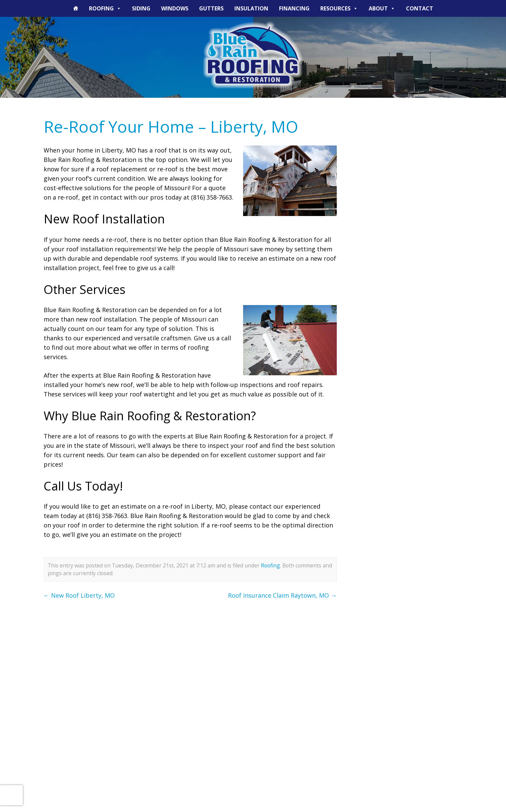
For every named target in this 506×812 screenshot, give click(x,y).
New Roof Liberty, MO (79, 595)
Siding (141, 8)
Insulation (251, 8)
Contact (420, 8)
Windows (175, 8)
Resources (339, 8)
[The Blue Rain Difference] (76, 8)
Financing (294, 8)
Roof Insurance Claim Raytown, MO (282, 595)
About (382, 8)
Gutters (211, 8)
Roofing (105, 8)
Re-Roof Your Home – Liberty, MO (171, 126)
